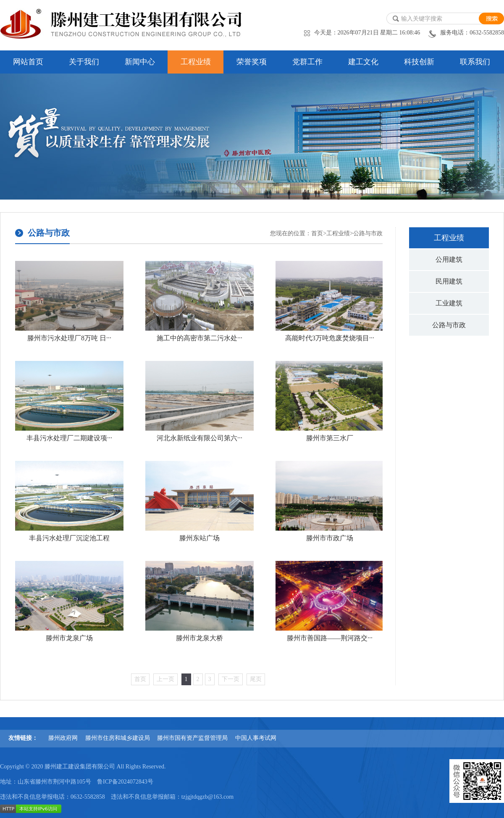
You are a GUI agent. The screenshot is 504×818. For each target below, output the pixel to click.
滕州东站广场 (199, 538)
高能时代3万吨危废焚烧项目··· (330, 338)
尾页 (256, 679)
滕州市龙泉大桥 (199, 638)
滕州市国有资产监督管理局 (192, 738)
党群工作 (307, 62)
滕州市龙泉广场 (69, 638)
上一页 (165, 679)
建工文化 (363, 62)
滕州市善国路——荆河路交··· (330, 638)
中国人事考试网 (256, 738)
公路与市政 (449, 325)
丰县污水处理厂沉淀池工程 (69, 538)
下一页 (231, 679)
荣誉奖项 (252, 62)
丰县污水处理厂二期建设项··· (69, 438)
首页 (317, 233)
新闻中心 (140, 62)
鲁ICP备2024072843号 (125, 782)
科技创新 (419, 62)
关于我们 (84, 62)
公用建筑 (449, 259)
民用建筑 (449, 281)
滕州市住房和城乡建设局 (118, 738)
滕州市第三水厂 (330, 438)
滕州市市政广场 (330, 538)
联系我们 (475, 62)
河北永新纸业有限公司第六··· (199, 438)
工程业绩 (196, 62)
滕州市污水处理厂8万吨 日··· (69, 338)
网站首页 (28, 62)
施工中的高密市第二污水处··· (199, 338)
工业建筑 (449, 303)
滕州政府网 (63, 738)
